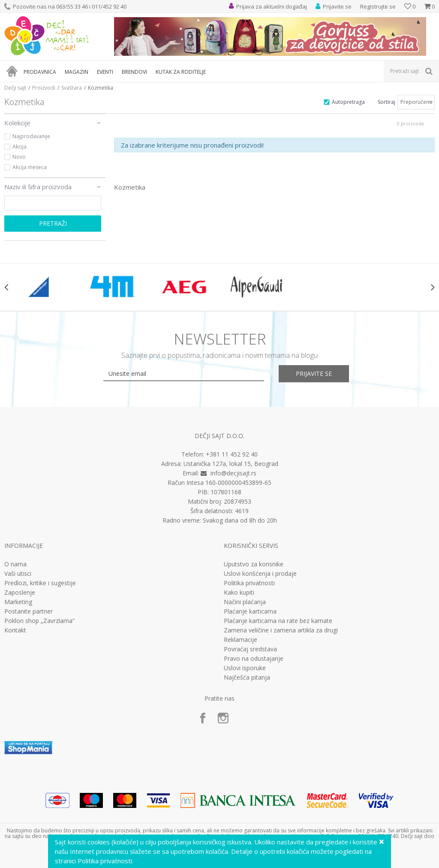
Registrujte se (378, 6)
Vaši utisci (18, 574)
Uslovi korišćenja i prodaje (260, 574)
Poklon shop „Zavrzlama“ (39, 621)
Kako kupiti (239, 593)
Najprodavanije (31, 136)
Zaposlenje (20, 593)
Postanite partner (29, 611)
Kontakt (15, 630)
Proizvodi (44, 88)
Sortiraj (386, 102)
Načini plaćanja (245, 602)
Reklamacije (241, 640)
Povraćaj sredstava (250, 649)
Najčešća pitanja (247, 677)
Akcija (20, 147)
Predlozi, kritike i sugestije (40, 583)
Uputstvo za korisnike (254, 564)
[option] (40, 287)
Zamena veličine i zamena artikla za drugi (281, 630)
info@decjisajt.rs (233, 473)
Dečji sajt (15, 88)
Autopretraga (348, 102)
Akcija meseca (30, 167)
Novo (19, 157)
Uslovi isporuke (245, 668)
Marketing (18, 602)
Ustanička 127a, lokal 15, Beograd (231, 464)
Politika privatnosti (249, 583)
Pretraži (53, 223)
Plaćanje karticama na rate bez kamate (278, 621)
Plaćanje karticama (250, 611)
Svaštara (72, 88)
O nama (15, 564)
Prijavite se (314, 374)
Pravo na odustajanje (254, 659)
